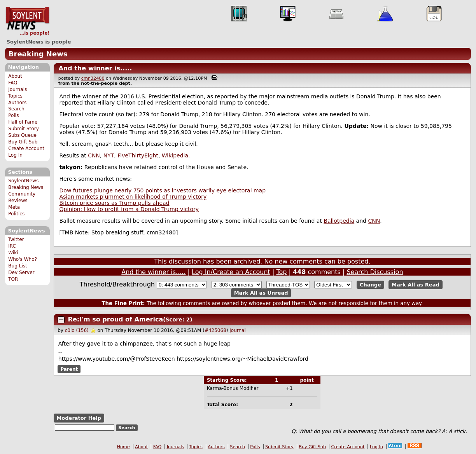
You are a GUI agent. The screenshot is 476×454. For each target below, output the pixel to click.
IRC (12, 246)
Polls (13, 115)
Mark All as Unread (261, 293)
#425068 (215, 330)
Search (16, 109)
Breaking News (38, 54)
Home (123, 447)
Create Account (26, 148)
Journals (17, 89)
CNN (94, 155)
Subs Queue (22, 135)
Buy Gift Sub (23, 142)
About (15, 76)
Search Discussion (375, 272)
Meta (14, 207)
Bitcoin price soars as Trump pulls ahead (115, 203)
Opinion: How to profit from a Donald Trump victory (129, 209)
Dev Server (21, 272)
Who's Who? (23, 259)
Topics (15, 96)
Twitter (16, 239)
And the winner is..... (95, 68)
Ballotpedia (339, 221)
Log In (15, 155)
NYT (109, 155)
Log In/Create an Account (231, 272)
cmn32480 (93, 78)
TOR (13, 279)
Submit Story (24, 129)
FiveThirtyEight (138, 155)
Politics (16, 214)
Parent (69, 369)
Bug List (18, 266)
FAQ (13, 83)
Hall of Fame (23, 122)
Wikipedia (175, 155)
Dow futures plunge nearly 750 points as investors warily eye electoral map (163, 190)
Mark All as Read (416, 285)
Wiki (13, 253)
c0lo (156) (77, 330)
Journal (238, 330)
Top (281, 272)
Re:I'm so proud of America (116, 319)
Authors (17, 103)
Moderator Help (79, 418)
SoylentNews (27, 21)
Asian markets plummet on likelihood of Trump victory (133, 197)
